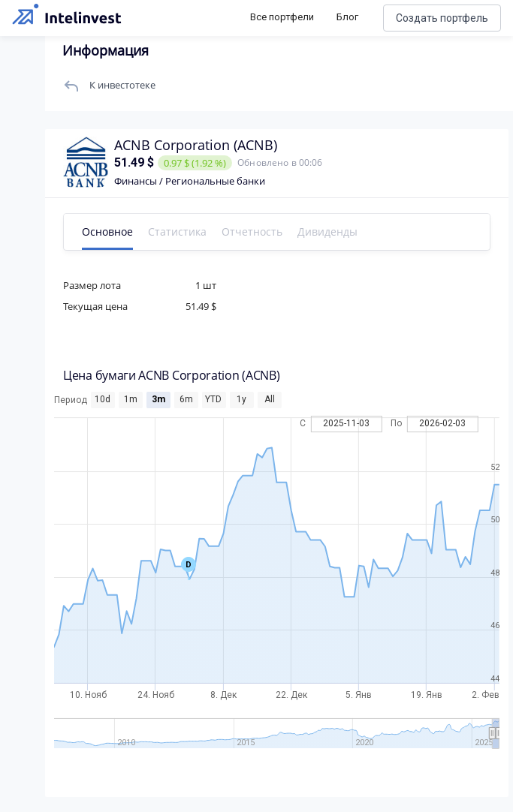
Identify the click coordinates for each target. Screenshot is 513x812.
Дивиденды (327, 232)
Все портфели (282, 17)
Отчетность (252, 232)
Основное (107, 232)
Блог (347, 17)
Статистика (177, 232)
